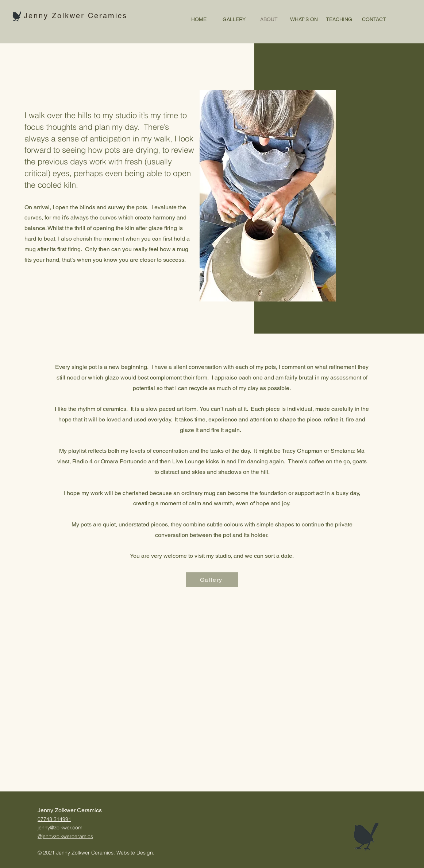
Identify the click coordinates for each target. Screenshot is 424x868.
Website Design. (135, 853)
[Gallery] (212, 580)
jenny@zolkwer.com (60, 828)
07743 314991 (54, 819)
